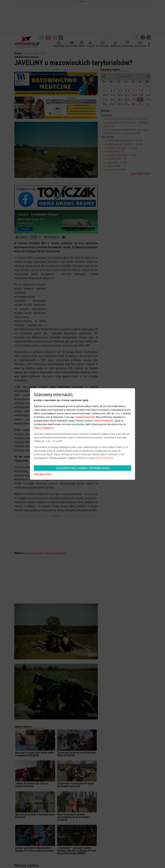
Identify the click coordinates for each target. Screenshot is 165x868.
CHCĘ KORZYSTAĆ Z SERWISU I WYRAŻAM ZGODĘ (82, 468)
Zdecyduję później (42, 474)
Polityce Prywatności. (105, 458)
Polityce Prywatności (103, 421)
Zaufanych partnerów (85, 417)
